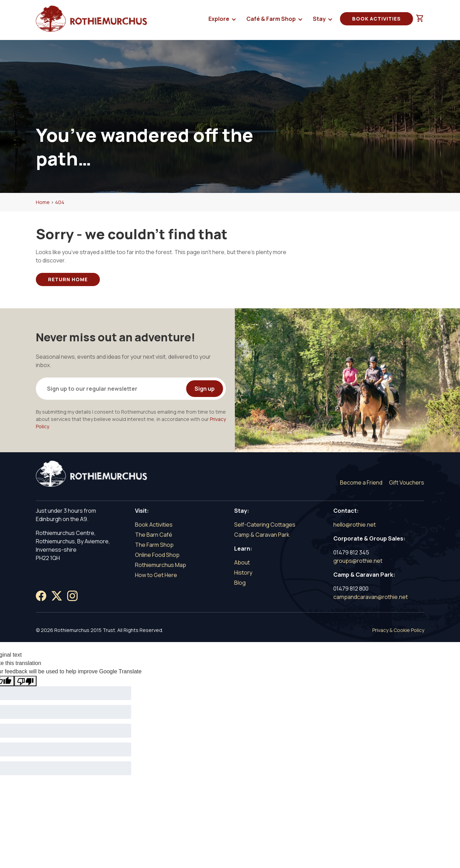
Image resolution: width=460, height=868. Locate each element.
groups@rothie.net (358, 561)
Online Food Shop (157, 555)
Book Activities (376, 19)
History (243, 573)
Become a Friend (361, 482)
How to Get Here (156, 575)
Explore (219, 20)
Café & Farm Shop (272, 20)
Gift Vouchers (407, 482)
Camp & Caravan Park (262, 535)
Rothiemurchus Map (161, 565)
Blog (240, 583)
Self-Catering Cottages (265, 525)
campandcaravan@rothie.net (371, 597)
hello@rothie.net (355, 525)
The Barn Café (154, 535)
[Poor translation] (25, 681)
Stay (320, 20)
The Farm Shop (154, 545)
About (242, 562)
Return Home (68, 279)
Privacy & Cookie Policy (398, 630)
